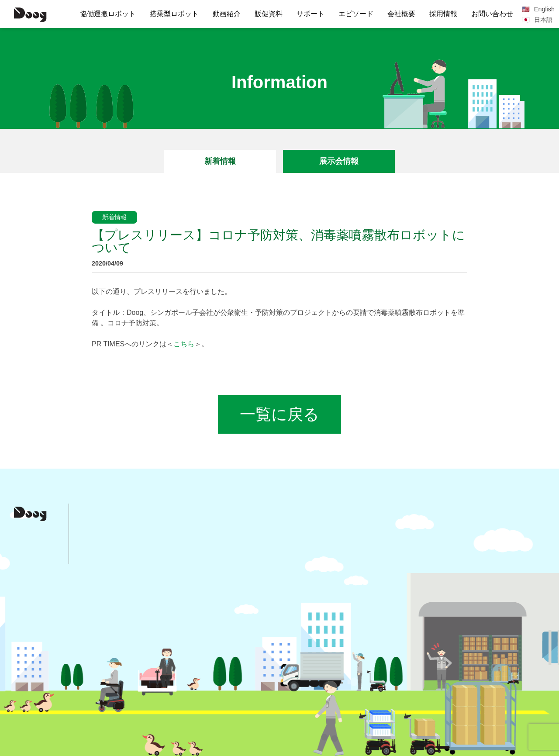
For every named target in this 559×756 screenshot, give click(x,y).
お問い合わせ (492, 14)
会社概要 (401, 14)
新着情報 (220, 161)
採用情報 (443, 14)
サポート (311, 14)
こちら (184, 344)
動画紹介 (227, 14)
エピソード (356, 14)
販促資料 (269, 14)
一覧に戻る (279, 414)
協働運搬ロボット (108, 14)
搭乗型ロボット (174, 14)
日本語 (543, 20)
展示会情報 (339, 161)
